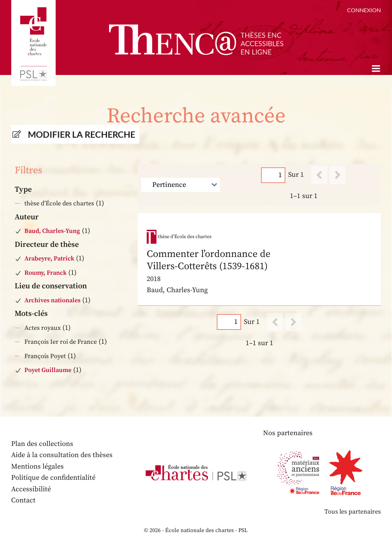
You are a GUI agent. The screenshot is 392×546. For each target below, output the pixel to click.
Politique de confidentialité (53, 478)
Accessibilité (31, 489)
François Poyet (45, 356)
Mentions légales (37, 467)
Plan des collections (42, 444)
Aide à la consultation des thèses (62, 455)
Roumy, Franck (45, 273)
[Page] (273, 175)
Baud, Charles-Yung (52, 231)
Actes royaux (43, 328)
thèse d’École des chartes (59, 203)
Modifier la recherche (82, 134)
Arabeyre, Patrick (49, 259)
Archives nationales (52, 300)
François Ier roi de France (61, 342)
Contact (23, 500)
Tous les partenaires (353, 512)
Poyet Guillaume (48, 370)
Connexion (364, 10)
